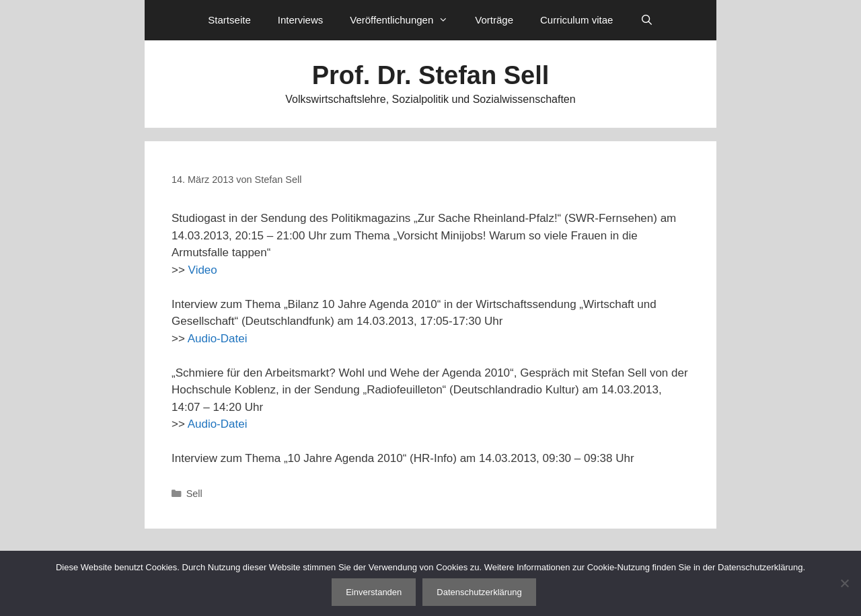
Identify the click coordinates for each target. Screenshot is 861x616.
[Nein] (844, 583)
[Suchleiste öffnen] (646, 20)
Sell (194, 494)
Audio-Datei (218, 339)
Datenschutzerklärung (479, 592)
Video (203, 270)
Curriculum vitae (576, 20)
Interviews (301, 20)
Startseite (229, 20)
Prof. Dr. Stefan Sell (431, 75)
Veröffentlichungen (406, 20)
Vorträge (494, 20)
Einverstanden (374, 592)
